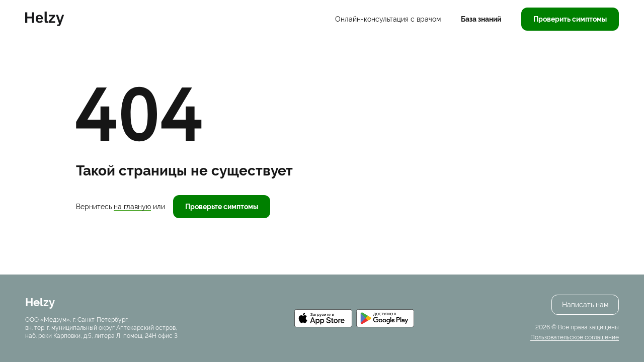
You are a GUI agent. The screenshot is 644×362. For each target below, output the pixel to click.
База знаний (481, 19)
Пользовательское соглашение (575, 337)
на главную (132, 207)
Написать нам (585, 305)
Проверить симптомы (570, 19)
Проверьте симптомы (222, 207)
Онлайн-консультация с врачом (388, 19)
